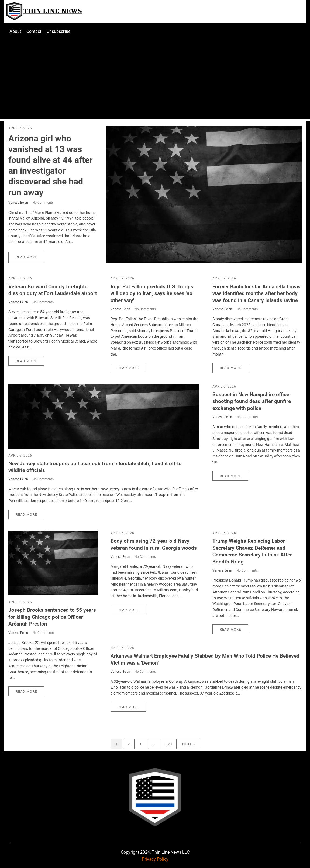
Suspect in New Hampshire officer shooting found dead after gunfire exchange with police (252, 401)
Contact (34, 31)
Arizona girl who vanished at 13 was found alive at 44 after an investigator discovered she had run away (51, 165)
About (15, 31)
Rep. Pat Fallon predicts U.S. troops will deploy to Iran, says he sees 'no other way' (152, 293)
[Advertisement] (155, 81)
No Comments (43, 203)
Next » (189, 744)
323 (169, 744)
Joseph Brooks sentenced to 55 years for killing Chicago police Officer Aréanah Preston (52, 617)
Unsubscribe (59, 31)
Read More (26, 257)
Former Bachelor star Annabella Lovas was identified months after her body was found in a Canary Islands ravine (256, 293)
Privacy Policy (155, 859)
